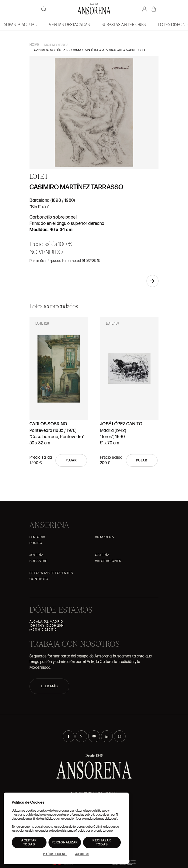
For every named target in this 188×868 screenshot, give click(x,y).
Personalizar (65, 842)
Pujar (71, 460)
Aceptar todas (29, 842)
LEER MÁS (49, 686)
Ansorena (104, 537)
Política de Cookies (55, 854)
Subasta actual (20, 24)
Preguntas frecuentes (51, 573)
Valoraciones (108, 561)
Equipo (36, 543)
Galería (102, 555)
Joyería (36, 555)
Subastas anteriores (124, 24)
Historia (37, 537)
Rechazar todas (102, 842)
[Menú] (34, 9)
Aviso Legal (82, 854)
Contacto (39, 579)
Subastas (38, 561)
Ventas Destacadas (69, 24)
